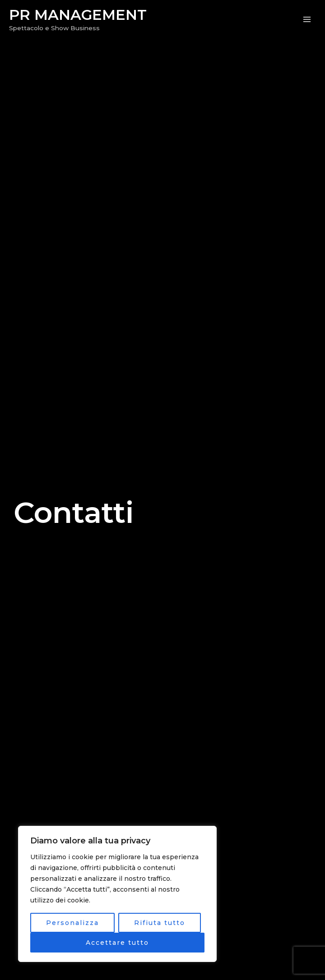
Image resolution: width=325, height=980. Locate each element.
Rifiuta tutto (160, 923)
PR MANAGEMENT (78, 15)
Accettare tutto (117, 943)
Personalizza (72, 923)
